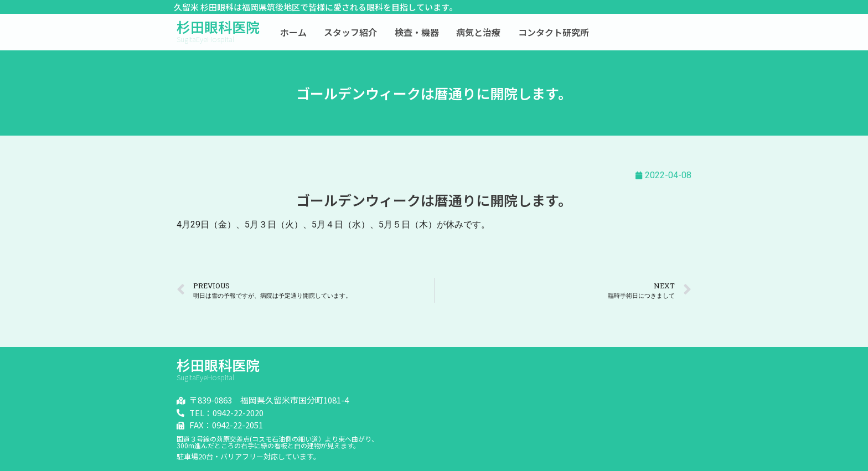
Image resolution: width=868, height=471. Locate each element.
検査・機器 (417, 32)
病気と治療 (478, 32)
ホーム (293, 32)
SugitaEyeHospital (205, 39)
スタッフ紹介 (350, 32)
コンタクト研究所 (554, 32)
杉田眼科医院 (218, 27)
